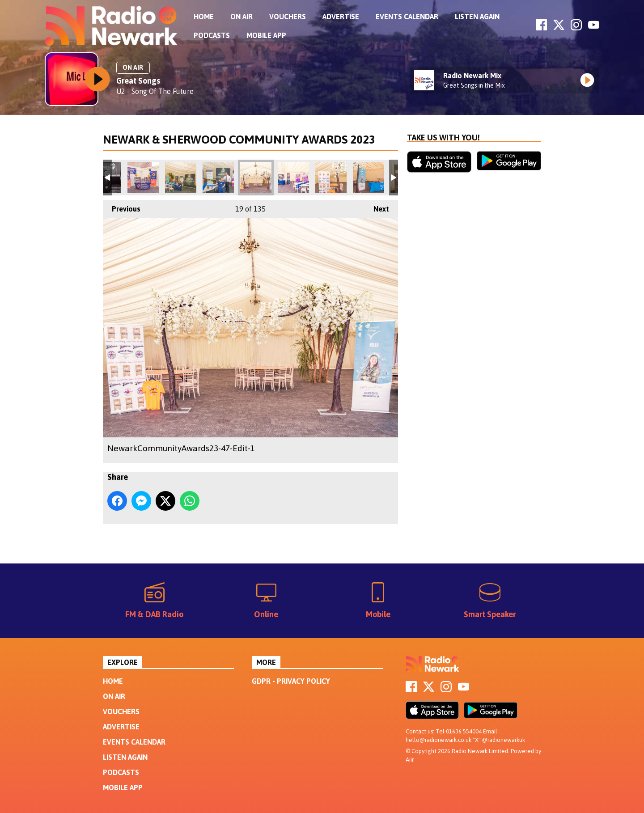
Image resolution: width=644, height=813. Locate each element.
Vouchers (288, 17)
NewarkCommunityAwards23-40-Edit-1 (143, 178)
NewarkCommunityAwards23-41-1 (181, 178)
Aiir (409, 760)
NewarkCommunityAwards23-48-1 (293, 178)
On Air (241, 17)
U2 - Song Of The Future (155, 91)
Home (204, 17)
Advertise (341, 17)
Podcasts (212, 35)
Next (377, 206)
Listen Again (477, 17)
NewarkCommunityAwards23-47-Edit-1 (256, 178)
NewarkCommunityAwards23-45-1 (218, 178)
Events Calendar (407, 17)
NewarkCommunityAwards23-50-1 (369, 178)
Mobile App (266, 35)
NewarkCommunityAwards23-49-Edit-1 (331, 178)
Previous (122, 206)
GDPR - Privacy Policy (291, 681)
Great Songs (138, 81)
